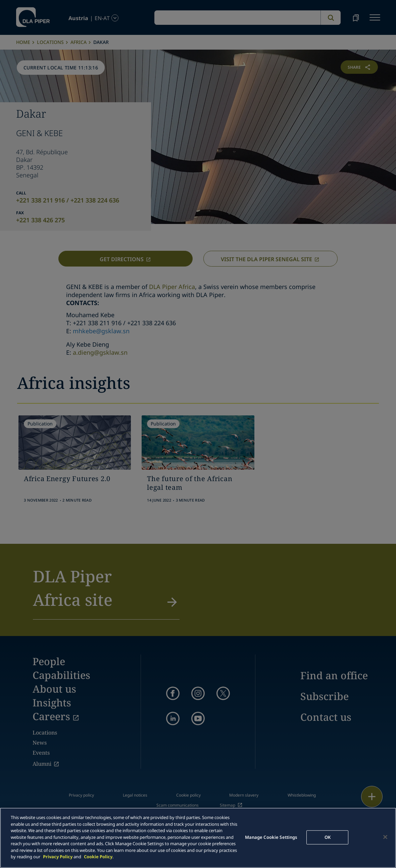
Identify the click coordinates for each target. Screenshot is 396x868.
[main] (198, 838)
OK (328, 837)
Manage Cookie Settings (271, 837)
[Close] (385, 837)
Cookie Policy (98, 857)
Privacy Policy (58, 857)
